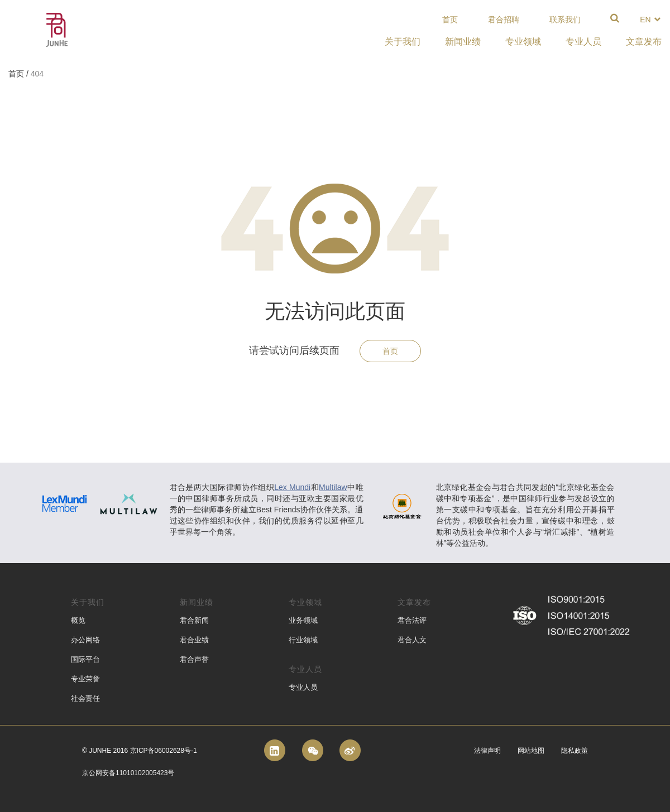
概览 (78, 620)
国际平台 (85, 659)
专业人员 (303, 687)
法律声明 (487, 751)
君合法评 (412, 620)
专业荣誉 (85, 679)
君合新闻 (194, 620)
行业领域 (303, 640)
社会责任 (85, 698)
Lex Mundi (292, 487)
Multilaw (333, 487)
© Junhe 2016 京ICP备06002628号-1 (140, 751)
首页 (450, 20)
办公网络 (85, 640)
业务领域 (303, 620)
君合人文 (412, 640)
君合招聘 (504, 20)
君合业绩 (194, 640)
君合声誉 (194, 659)
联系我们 (565, 20)
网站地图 (531, 751)
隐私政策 (575, 751)
